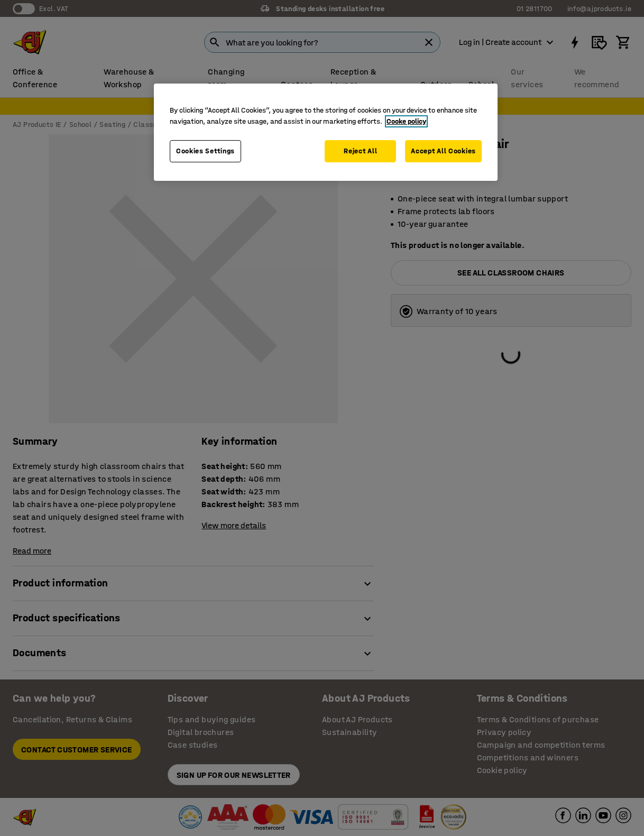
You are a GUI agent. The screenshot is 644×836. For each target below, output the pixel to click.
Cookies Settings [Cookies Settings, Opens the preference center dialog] (205, 151)
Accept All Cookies (443, 151)
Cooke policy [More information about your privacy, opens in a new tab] (406, 121)
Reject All (360, 151)
